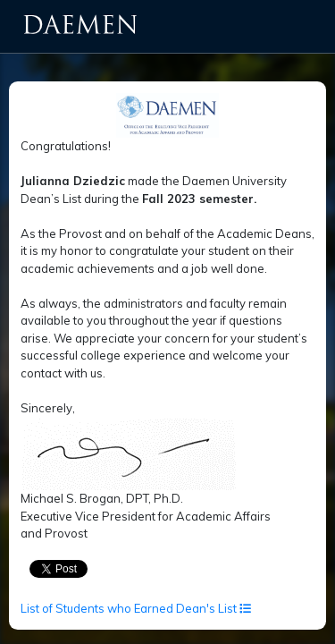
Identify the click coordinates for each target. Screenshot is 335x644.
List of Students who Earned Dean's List (136, 608)
